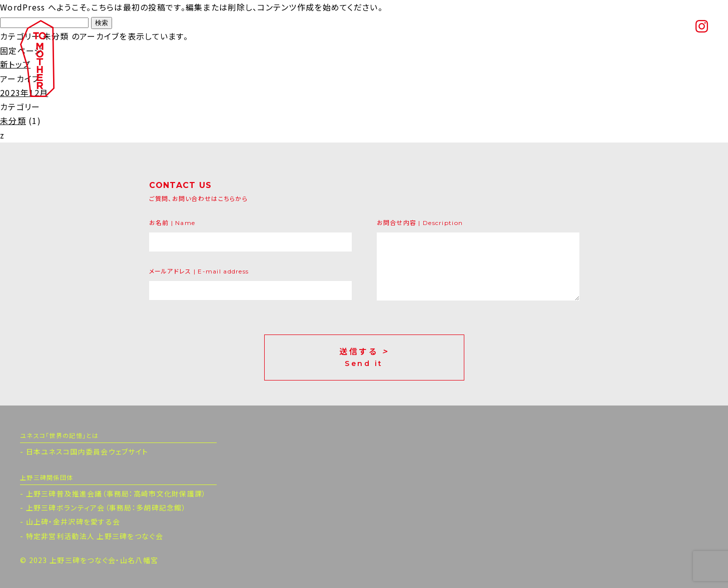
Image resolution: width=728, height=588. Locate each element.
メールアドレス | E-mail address (199, 271)
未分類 (13, 120)
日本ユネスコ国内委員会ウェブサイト (87, 451)
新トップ (15, 64)
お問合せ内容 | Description (420, 223)
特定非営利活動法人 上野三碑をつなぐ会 (95, 536)
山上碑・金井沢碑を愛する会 (73, 521)
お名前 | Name (172, 223)
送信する (364, 358)
